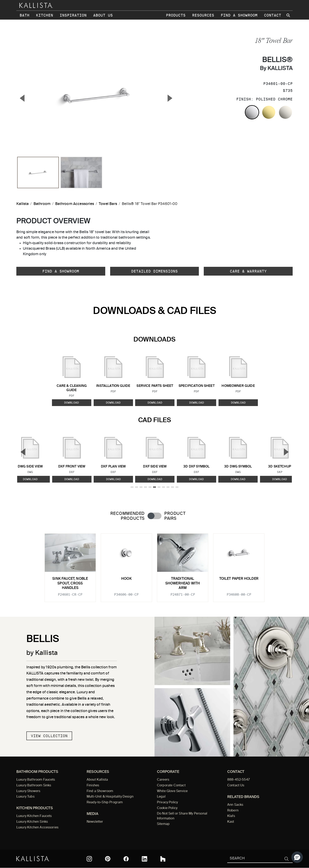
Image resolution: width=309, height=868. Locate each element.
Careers (163, 780)
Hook (126, 579)
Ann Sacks (235, 805)
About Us (103, 15)
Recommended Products (128, 516)
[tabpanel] (154, 565)
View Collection (49, 736)
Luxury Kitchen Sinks (32, 822)
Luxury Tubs (25, 797)
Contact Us (236, 786)
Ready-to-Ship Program (105, 802)
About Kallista (97, 780)
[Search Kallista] (254, 859)
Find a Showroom (239, 15)
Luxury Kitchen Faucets (34, 816)
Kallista (22, 204)
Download (72, 403)
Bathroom (42, 204)
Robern (233, 811)
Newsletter (95, 822)
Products (176, 15)
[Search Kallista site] (289, 15)
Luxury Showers (28, 791)
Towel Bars (108, 204)
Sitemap (163, 824)
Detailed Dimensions (154, 271)
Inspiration (73, 15)
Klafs (231, 816)
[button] (297, 857)
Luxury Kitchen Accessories (37, 828)
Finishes (93, 786)
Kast (231, 822)
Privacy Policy (167, 802)
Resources (203, 15)
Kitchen (45, 15)
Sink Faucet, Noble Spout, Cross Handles (70, 583)
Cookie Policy (167, 808)
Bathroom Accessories (75, 204)
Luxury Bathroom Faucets (36, 780)
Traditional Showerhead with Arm (183, 583)
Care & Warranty (248, 271)
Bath (25, 15)
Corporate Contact (171, 786)
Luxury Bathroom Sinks (34, 786)
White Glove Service (172, 791)
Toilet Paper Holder (239, 579)
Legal (161, 797)
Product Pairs (175, 516)
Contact (273, 15)
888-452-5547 (238, 780)
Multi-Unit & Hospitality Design (110, 797)
